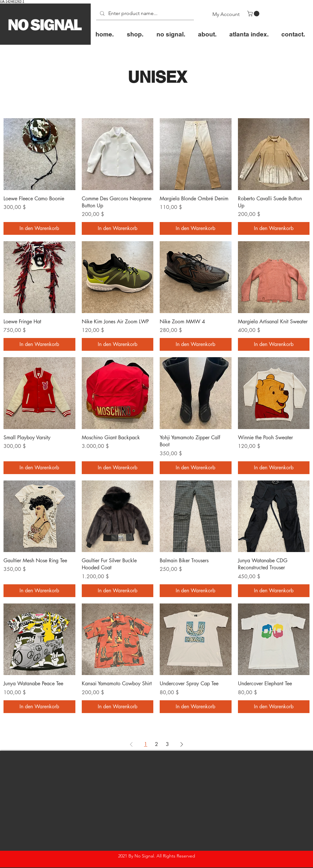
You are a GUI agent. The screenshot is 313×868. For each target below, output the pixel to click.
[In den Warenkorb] (39, 228)
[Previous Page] (131, 744)
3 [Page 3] (167, 744)
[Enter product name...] (144, 14)
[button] (254, 14)
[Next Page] (182, 744)
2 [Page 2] (156, 744)
